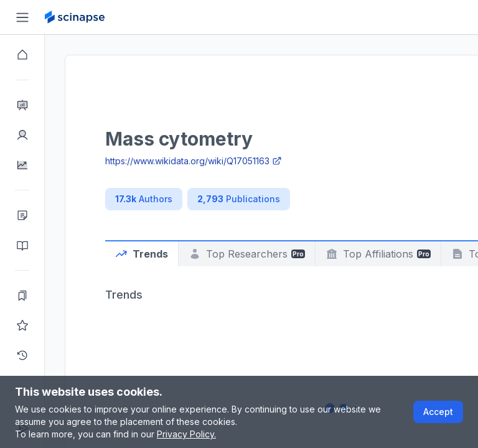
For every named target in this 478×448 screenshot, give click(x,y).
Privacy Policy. (186, 434)
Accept (438, 412)
